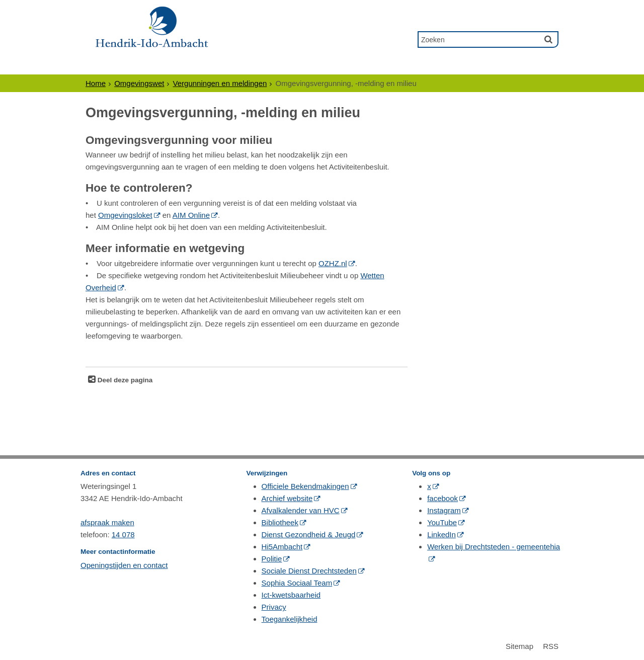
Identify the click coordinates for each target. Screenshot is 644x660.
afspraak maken (107, 522)
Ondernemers (182, 65)
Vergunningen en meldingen (220, 83)
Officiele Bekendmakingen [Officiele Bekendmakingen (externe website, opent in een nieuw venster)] (305, 486)
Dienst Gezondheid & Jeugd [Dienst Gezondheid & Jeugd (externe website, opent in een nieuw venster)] (309, 534)
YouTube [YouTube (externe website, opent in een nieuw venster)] (442, 522)
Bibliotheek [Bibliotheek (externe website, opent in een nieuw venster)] (280, 522)
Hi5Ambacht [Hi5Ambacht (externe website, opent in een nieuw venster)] (282, 547)
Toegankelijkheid (290, 619)
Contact (446, 65)
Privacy (274, 607)
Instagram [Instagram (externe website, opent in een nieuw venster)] (444, 510)
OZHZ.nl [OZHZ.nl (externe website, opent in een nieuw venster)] (333, 263)
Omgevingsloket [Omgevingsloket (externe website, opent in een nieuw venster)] (125, 215)
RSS (551, 646)
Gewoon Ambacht (371, 65)
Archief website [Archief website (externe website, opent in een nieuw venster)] (287, 498)
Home (96, 83)
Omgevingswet (139, 83)
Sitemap (519, 646)
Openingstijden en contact (124, 565)
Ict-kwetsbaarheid (291, 595)
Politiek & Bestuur (272, 65)
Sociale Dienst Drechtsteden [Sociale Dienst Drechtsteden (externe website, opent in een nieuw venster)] (309, 571)
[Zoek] (548, 39)
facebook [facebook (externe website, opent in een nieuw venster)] (442, 498)
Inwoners (112, 65)
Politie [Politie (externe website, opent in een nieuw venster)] (272, 559)
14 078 (123, 534)
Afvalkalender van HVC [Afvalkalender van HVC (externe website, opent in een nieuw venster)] (301, 510)
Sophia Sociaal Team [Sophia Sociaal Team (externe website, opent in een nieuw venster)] (297, 583)
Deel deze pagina (124, 380)
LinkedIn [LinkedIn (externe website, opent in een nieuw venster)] (441, 534)
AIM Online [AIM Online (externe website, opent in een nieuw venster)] (191, 215)
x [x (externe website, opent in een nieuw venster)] (429, 486)
